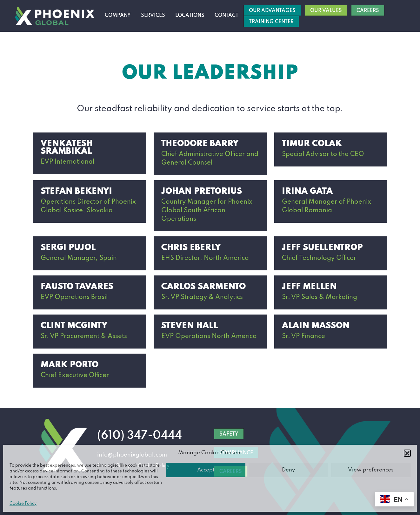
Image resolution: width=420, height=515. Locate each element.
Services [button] (153, 16)
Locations (190, 16)
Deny (288, 470)
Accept (206, 470)
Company (118, 16)
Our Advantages (272, 11)
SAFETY (229, 434)
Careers (368, 11)
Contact (227, 16)
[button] (407, 453)
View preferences (371, 470)
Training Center (271, 22)
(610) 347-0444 (140, 436)
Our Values (326, 11)
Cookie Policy (23, 504)
